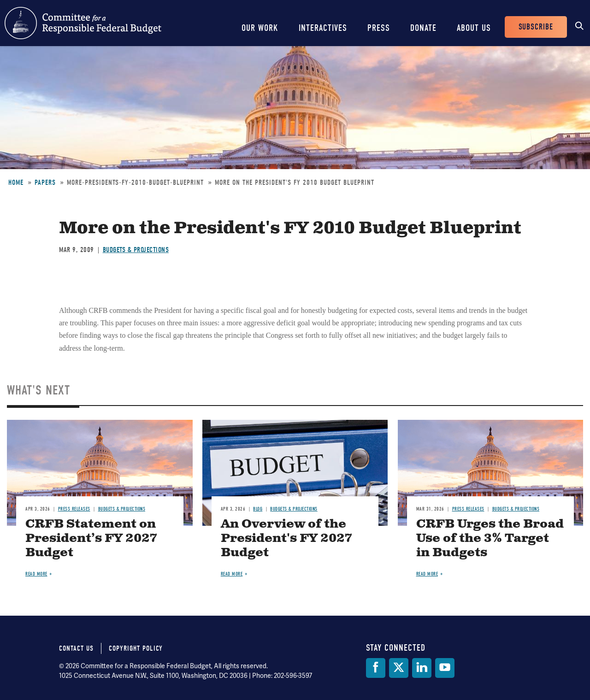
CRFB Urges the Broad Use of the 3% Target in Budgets (490, 538)
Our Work (260, 28)
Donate (423, 28)
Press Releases (74, 509)
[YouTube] (445, 668)
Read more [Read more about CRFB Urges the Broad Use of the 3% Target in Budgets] (427, 574)
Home (16, 182)
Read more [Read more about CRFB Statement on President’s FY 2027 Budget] (36, 574)
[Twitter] (399, 668)
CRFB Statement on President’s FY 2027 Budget (91, 538)
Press (379, 28)
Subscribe (536, 27)
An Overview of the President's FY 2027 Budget (286, 538)
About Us (474, 28)
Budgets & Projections (136, 250)
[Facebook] (376, 668)
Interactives (323, 28)
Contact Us (76, 648)
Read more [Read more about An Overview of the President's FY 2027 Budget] (232, 574)
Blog (258, 509)
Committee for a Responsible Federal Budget (83, 23)
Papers (45, 182)
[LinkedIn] (422, 668)
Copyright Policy (136, 648)
